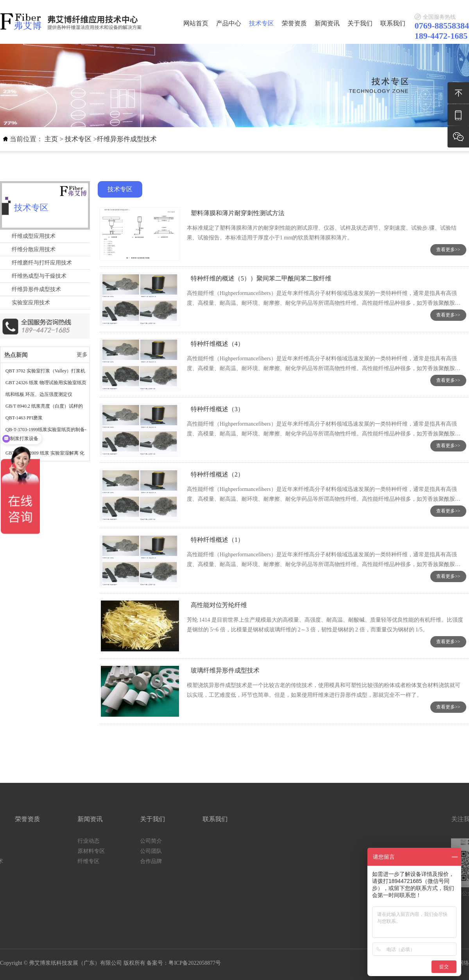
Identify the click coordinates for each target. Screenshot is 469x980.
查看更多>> (448, 250)
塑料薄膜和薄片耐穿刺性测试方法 (238, 213)
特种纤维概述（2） (217, 474)
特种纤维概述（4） (217, 344)
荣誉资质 (294, 23)
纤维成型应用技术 (34, 236)
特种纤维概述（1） (217, 540)
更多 (82, 355)
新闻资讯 (327, 23)
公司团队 (59, 851)
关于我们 (360, 23)
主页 (51, 139)
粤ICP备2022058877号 (195, 963)
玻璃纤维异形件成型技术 (225, 670)
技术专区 (261, 23)
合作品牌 (59, 861)
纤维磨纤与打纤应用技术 (42, 263)
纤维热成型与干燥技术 (39, 276)
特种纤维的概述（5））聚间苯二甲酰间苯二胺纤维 (261, 278)
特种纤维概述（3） (217, 409)
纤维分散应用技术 (34, 249)
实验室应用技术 (31, 303)
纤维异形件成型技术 (127, 139)
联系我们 (393, 23)
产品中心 (229, 23)
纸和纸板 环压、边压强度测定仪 (39, 394)
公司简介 (59, 841)
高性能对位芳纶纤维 (219, 605)
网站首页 (196, 23)
